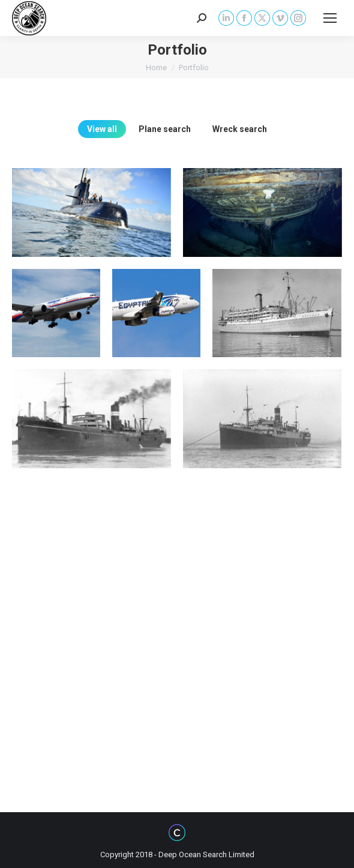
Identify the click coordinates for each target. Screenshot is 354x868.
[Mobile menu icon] (330, 18)
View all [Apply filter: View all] (102, 129)
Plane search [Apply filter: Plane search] (165, 129)
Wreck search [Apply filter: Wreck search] (240, 129)
